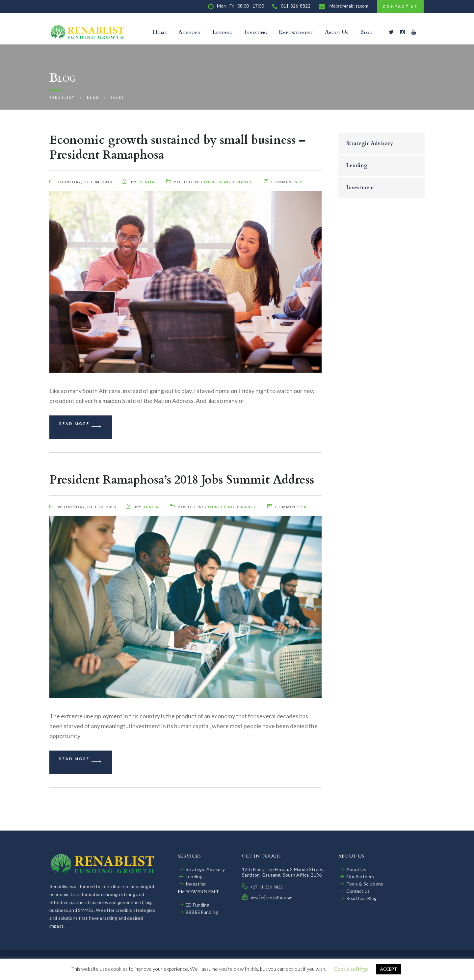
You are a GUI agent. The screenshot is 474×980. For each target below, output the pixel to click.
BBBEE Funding (202, 912)
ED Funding (197, 905)
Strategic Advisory (370, 144)
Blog (366, 32)
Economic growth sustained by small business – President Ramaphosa (177, 147)
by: (139, 182)
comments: (282, 182)
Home (160, 32)
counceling (216, 182)
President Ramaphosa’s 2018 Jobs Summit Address (182, 480)
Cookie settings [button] (351, 969)
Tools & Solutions (365, 884)
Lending (223, 32)
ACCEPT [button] (389, 969)
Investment (360, 188)
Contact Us (400, 6)
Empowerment (296, 32)
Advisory (190, 32)
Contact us (358, 891)
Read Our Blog (362, 898)
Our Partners (360, 876)
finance (243, 182)
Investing (256, 32)
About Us (337, 32)
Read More (81, 427)
